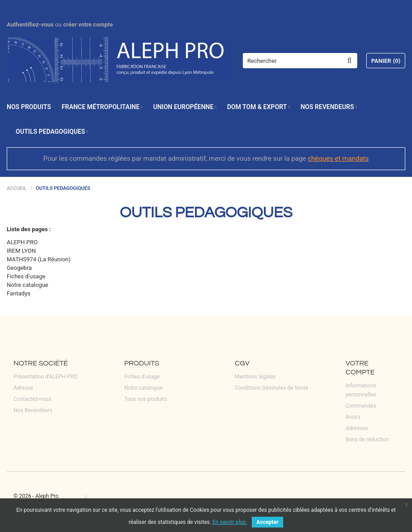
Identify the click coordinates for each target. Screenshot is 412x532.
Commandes (361, 406)
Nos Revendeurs (33, 410)
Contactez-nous (32, 399)
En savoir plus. (230, 522)
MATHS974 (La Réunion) (39, 259)
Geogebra (19, 268)
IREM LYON (21, 251)
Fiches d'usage (26, 276)
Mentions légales (255, 377)
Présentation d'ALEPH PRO (45, 377)
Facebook (86, 498)
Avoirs (353, 417)
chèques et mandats (338, 158)
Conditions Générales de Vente (272, 388)
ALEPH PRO (22, 242)
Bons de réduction (367, 440)
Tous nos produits (146, 399)
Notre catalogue (27, 285)
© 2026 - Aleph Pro (36, 496)
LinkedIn (101, 498)
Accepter (268, 522)
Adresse (23, 388)
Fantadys (19, 293)
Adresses (357, 428)
